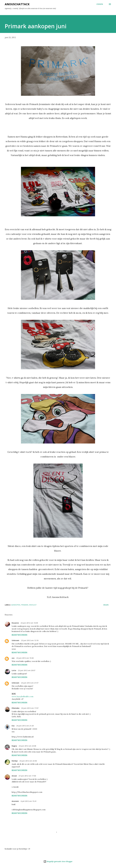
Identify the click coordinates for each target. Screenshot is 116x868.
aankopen (16, 605)
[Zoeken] (100, 4)
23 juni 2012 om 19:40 (25, 658)
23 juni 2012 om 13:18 (30, 640)
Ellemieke (16, 708)
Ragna (14, 746)
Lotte (14, 670)
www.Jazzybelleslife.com (23, 696)
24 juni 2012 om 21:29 (25, 726)
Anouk (14, 776)
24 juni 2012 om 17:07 (30, 708)
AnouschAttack (17, 4)
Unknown (15, 640)
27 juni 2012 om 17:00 (27, 776)
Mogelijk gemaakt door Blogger (58, 861)
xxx (13, 658)
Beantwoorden (19, 635)
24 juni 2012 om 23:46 (28, 761)
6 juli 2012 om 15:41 (29, 801)
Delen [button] (106, 605)
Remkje (15, 761)
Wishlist (33, 605)
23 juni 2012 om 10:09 (29, 623)
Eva (13, 726)
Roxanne (15, 623)
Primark (25, 605)
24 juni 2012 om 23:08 (27, 746)
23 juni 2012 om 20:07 (27, 670)
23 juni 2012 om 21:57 (30, 683)
